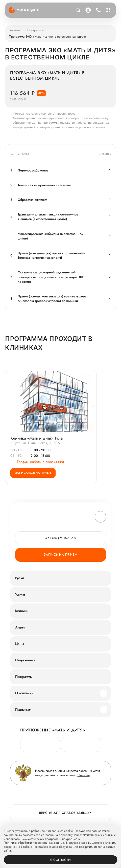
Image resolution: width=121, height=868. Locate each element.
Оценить (84, 775)
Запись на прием (60, 555)
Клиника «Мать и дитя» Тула (37, 438)
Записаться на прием (33, 473)
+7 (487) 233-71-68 (61, 538)
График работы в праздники (37, 462)
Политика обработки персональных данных (34, 843)
